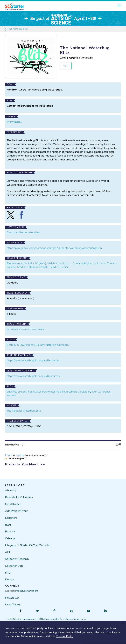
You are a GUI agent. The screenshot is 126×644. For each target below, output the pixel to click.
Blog (8, 525)
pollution (85, 392)
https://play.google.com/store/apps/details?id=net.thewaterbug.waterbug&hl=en (54, 248)
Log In (9, 455)
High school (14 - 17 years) (100, 263)
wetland (12, 395)
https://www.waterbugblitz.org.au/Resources (33, 360)
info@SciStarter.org (27, 591)
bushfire (12, 392)
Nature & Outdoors (57, 345)
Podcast (10, 532)
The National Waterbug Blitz (24, 411)
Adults (44, 267)
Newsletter (12, 598)
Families (55, 267)
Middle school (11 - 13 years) (65, 263)
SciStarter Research (17, 559)
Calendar (10, 538)
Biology (40, 345)
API (7, 552)
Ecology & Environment (21, 345)
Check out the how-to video (23, 232)
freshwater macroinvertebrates (61, 392)
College (11, 267)
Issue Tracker (13, 605)
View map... (14, 122)
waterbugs (104, 392)
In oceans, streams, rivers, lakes (25, 329)
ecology (22, 392)
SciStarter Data (14, 566)
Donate (10, 580)
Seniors (65, 267)
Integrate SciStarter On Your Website (27, 545)
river (94, 392)
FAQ (8, 573)
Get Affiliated (13, 504)
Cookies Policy (65, 636)
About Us (11, 490)
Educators (11, 518)
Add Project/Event (16, 511)
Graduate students (28, 267)
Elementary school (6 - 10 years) (26, 263)
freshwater (34, 392)
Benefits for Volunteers (19, 497)
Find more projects (16, 29)
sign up (20, 455)
